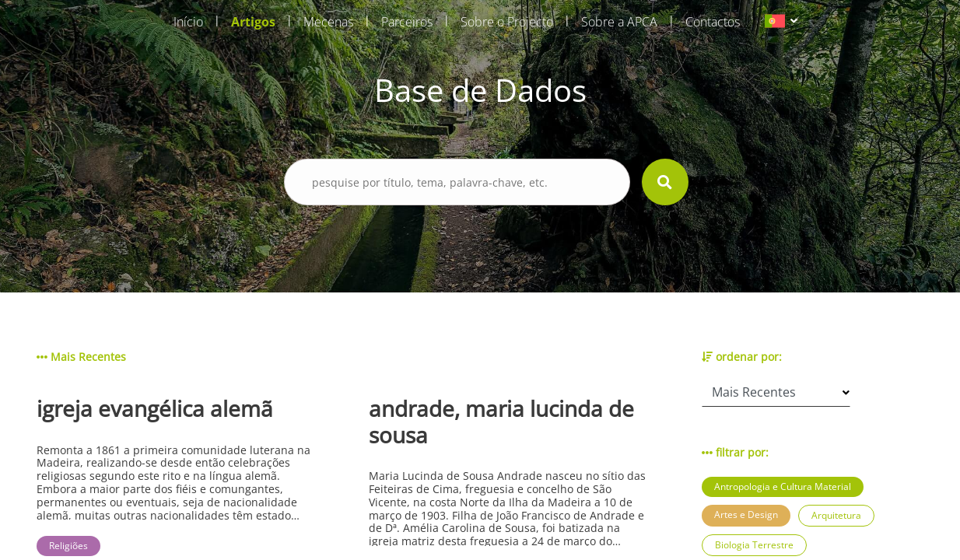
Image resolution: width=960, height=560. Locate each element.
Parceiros (407, 22)
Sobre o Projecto (507, 22)
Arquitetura (836, 515)
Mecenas (328, 22)
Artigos (253, 22)
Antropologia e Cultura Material (783, 486)
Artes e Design (746, 514)
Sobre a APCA (619, 22)
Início (188, 22)
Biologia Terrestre (754, 545)
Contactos (713, 22)
